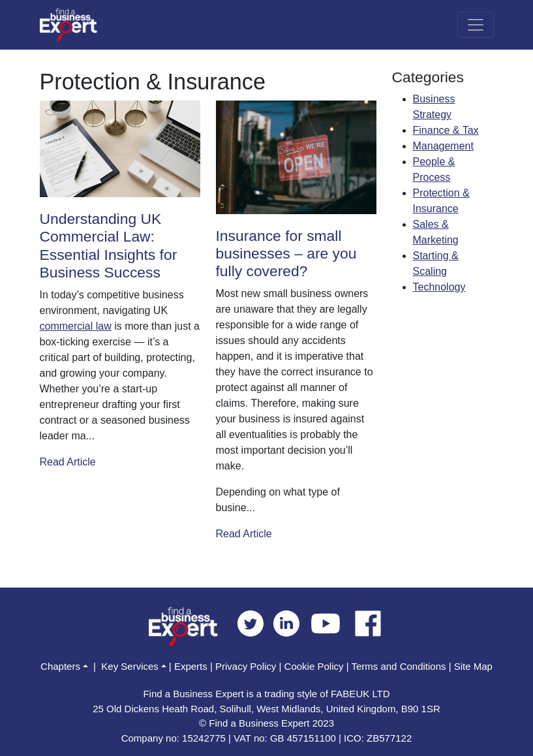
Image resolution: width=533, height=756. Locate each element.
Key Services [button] (130, 666)
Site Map (473, 666)
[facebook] (368, 622)
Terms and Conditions (398, 666)
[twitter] (255, 622)
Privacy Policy (246, 666)
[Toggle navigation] (476, 25)
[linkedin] (291, 622)
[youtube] (330, 622)
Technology (439, 287)
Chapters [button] (60, 666)
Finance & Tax (446, 130)
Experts (191, 666)
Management (443, 146)
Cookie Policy (314, 666)
